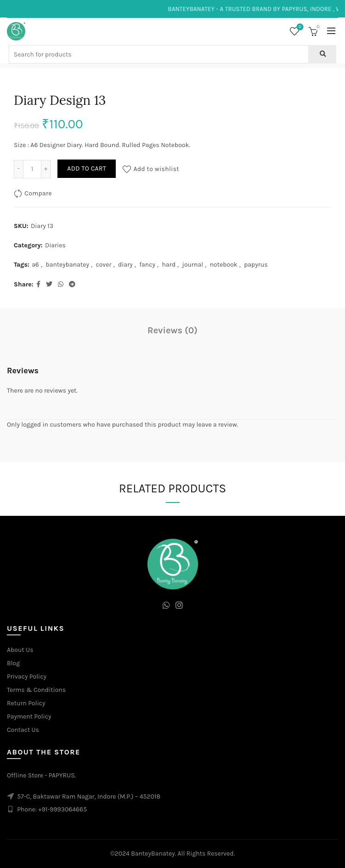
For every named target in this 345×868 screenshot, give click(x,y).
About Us (20, 650)
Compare (38, 193)
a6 (35, 265)
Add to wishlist (156, 168)
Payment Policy (29, 717)
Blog (13, 663)
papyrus (256, 265)
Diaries (55, 245)
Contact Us (23, 730)
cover (103, 265)
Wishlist (299, 27)
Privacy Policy (27, 677)
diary (125, 265)
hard (169, 265)
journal (193, 265)
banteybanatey (67, 265)
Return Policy (26, 703)
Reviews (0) (172, 330)
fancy (147, 265)
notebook (224, 265)
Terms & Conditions (36, 690)
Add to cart (87, 168)
